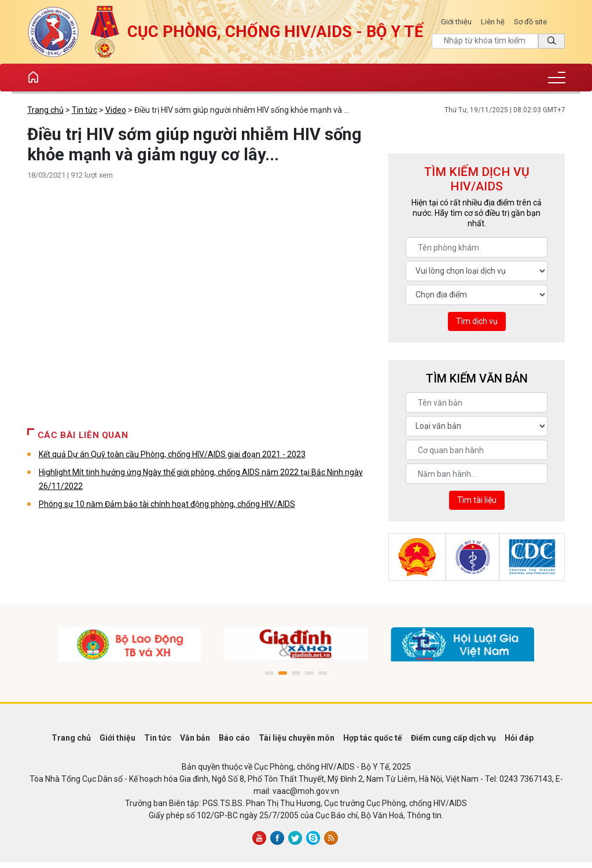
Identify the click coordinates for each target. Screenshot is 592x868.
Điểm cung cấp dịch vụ (453, 738)
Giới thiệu (456, 22)
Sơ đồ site (530, 22)
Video (116, 110)
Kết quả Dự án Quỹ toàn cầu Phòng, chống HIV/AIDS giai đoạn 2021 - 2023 (172, 454)
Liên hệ (493, 22)
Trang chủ (45, 110)
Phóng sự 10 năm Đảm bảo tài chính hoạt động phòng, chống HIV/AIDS (167, 504)
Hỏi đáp (519, 738)
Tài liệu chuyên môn (297, 738)
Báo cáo (234, 738)
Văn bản (195, 738)
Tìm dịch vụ (477, 321)
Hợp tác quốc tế (373, 738)
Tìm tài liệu (477, 500)
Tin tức (84, 110)
